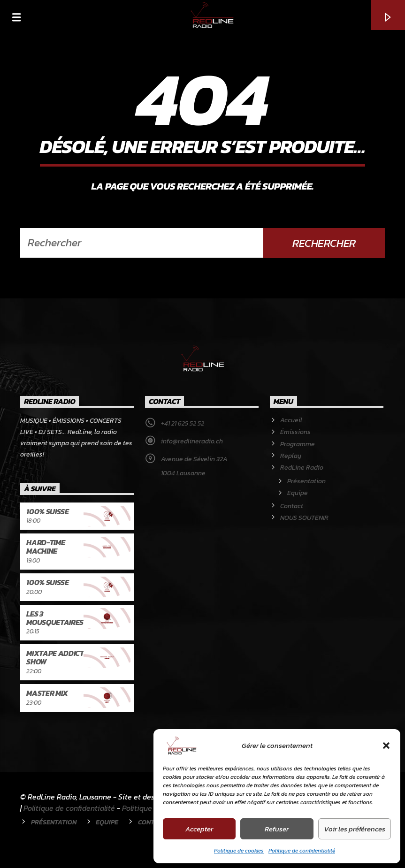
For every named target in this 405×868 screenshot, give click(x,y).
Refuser (277, 829)
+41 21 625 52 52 (183, 423)
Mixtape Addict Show (55, 657)
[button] (386, 746)
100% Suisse (47, 511)
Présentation (306, 481)
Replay (291, 456)
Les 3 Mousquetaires (55, 618)
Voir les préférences (355, 829)
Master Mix (47, 693)
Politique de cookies (239, 851)
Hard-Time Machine (46, 547)
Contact (292, 506)
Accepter (199, 829)
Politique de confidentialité (302, 851)
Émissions (295, 432)
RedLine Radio (302, 468)
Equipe (298, 493)
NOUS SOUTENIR (304, 518)
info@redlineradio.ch (192, 441)
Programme (298, 444)
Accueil (291, 420)
